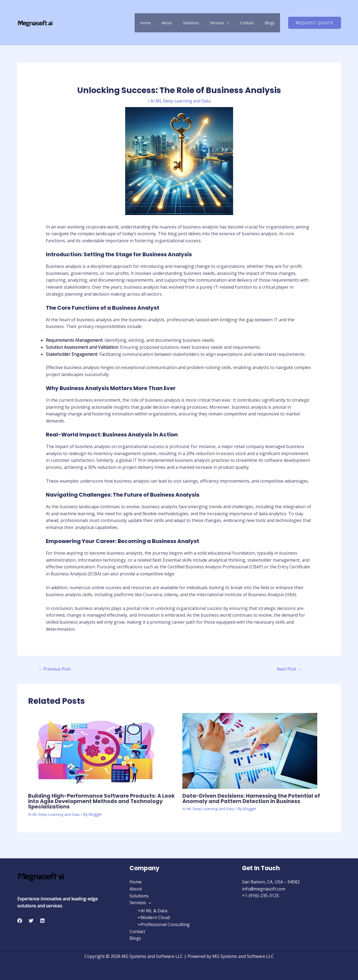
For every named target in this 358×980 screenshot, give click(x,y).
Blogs (272, 23)
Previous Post (55, 670)
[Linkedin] (42, 921)
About (191, 23)
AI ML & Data (151, 911)
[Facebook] (20, 921)
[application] (240, 23)
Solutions (210, 23)
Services (233, 23)
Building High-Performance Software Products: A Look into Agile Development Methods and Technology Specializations (96, 801)
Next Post (289, 670)
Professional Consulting (162, 924)
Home (175, 23)
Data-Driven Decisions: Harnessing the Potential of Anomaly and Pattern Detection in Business (253, 799)
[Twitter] (31, 921)
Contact (255, 23)
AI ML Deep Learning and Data (180, 101)
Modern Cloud (152, 918)
